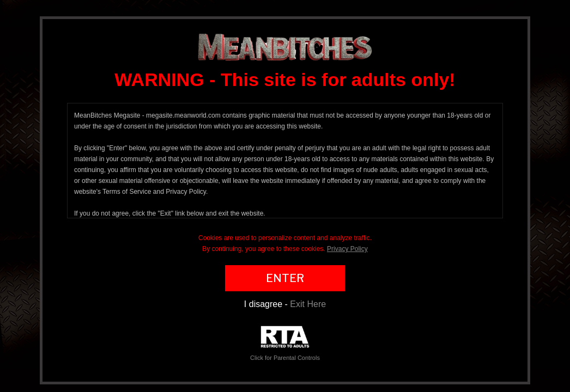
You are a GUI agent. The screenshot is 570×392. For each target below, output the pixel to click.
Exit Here (308, 304)
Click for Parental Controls (285, 343)
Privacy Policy (347, 249)
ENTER (285, 278)
